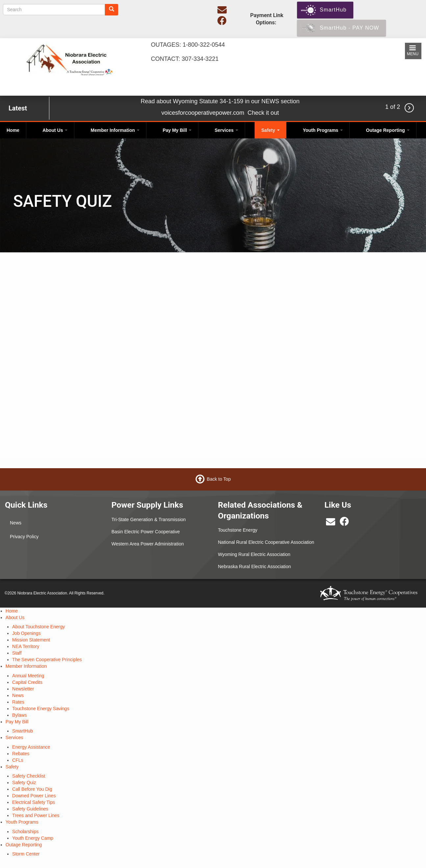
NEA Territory (26, 646)
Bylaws (19, 715)
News (16, 523)
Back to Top (219, 479)
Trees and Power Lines (36, 815)
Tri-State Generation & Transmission (149, 519)
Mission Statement (31, 640)
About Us (55, 130)
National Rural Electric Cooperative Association (266, 542)
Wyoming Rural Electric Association (254, 554)
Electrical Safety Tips (34, 802)
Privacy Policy (24, 537)
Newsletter (23, 689)
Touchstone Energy (238, 530)
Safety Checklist (29, 776)
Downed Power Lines (34, 796)
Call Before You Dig (32, 789)
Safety (270, 130)
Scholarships (25, 832)
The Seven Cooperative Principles (47, 660)
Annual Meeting (28, 676)
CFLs (18, 760)
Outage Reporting (388, 130)
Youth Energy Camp (33, 838)
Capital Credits (27, 682)
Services (226, 130)
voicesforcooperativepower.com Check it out (220, 113)
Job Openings (26, 633)
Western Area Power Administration (148, 544)
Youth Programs (323, 130)
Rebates (21, 754)
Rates (18, 702)
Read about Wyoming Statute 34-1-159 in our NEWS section (220, 101)
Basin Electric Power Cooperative (146, 532)
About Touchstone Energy (38, 627)
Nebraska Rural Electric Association (255, 567)
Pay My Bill (177, 130)
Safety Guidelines (30, 809)
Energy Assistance (31, 747)
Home (13, 130)
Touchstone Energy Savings (41, 709)
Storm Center (26, 854)
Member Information (115, 130)
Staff (17, 653)
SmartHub (23, 731)
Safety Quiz (24, 783)
